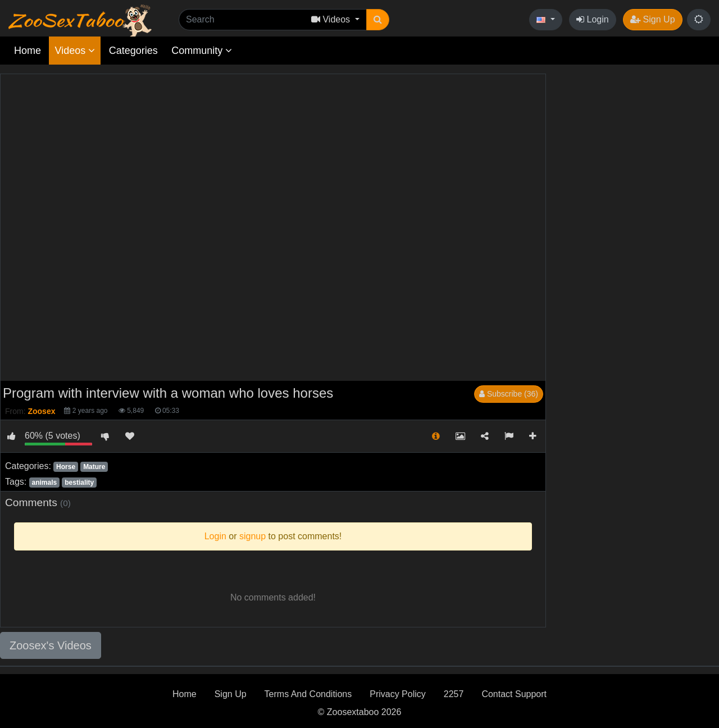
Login (593, 19)
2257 (454, 694)
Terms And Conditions (308, 694)
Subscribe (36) (509, 394)
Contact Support (514, 694)
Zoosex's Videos (51, 645)
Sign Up (652, 19)
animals (44, 483)
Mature (94, 467)
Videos (75, 51)
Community (202, 51)
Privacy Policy (398, 694)
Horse (66, 467)
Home (28, 51)
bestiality (79, 483)
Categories (133, 51)
